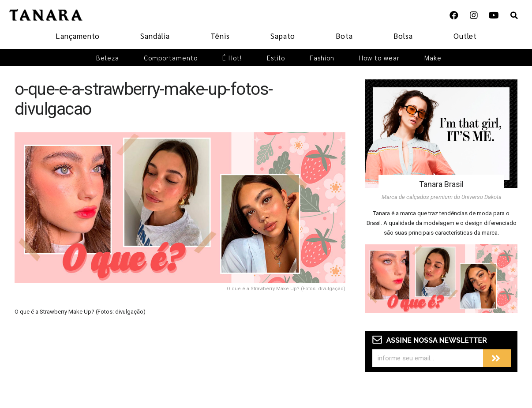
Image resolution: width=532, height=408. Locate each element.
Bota (344, 36)
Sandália (155, 36)
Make (433, 58)
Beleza (108, 58)
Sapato (283, 36)
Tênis (220, 36)
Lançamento (78, 36)
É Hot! (232, 58)
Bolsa (403, 36)
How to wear (379, 58)
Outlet (465, 36)
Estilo (276, 58)
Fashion (322, 58)
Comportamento (171, 58)
